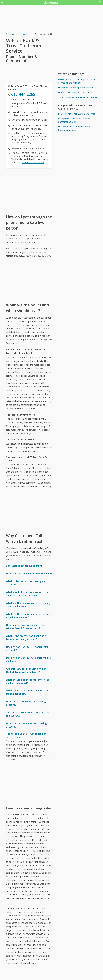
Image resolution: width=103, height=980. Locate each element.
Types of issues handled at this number (78, 97)
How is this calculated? (33, 162)
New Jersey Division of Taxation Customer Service (74, 120)
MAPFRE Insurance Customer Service (77, 114)
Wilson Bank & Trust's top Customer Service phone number (77, 81)
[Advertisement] (29, 191)
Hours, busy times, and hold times (75, 93)
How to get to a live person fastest (76, 88)
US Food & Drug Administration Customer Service (74, 128)
